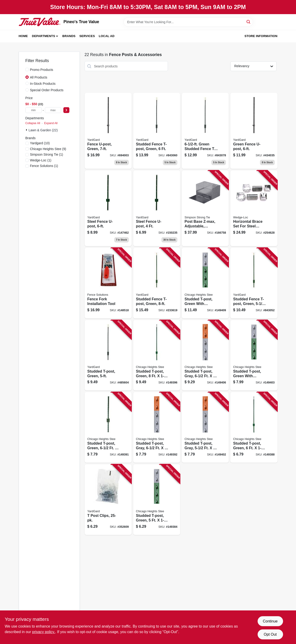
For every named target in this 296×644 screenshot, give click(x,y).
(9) (48, 149)
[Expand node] (27, 130)
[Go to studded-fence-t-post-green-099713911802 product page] (157, 283)
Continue (270, 621)
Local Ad (107, 36)
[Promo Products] (27, 69)
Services (87, 36)
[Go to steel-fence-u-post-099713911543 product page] (157, 208)
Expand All (51, 123)
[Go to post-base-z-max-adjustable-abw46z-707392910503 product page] (205, 208)
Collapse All (33, 123)
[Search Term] (188, 22)
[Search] (249, 22)
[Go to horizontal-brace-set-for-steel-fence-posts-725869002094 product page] (254, 208)
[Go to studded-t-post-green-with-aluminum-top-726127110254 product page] (205, 283)
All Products (39, 77)
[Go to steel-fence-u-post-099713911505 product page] (108, 208)
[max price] (53, 110)
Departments (43, 36)
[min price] (34, 110)
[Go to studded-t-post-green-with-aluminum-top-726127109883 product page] (254, 355)
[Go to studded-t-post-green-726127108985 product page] (157, 500)
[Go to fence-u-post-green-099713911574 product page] (108, 131)
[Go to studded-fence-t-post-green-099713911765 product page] (157, 131)
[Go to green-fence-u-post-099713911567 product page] (254, 131)
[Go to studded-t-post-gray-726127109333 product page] (157, 427)
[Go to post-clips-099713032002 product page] (108, 500)
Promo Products (42, 70)
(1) (47, 154)
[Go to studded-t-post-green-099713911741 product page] (108, 355)
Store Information (261, 36)
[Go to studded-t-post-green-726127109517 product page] (157, 355)
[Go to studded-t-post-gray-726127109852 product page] (205, 427)
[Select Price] (66, 110)
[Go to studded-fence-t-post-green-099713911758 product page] (254, 283)
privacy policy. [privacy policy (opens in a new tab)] (44, 632)
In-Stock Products (43, 84)
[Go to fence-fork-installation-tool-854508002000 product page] (108, 283)
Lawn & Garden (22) (43, 130)
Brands (69, 36)
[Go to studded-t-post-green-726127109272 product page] (108, 427)
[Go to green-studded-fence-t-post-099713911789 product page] (205, 131)
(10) (40, 143)
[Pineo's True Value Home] (40, 22)
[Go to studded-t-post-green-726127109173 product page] (254, 427)
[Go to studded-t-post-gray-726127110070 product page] (205, 355)
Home (23, 36)
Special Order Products (47, 90)
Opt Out (270, 634)
